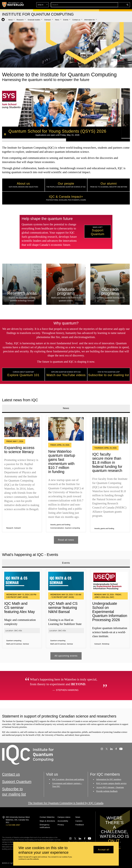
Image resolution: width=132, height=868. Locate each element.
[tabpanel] (66, 478)
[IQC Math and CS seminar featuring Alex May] (22, 581)
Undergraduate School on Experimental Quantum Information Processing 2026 (110, 612)
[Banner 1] (34, 140)
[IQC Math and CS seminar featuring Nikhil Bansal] (66, 581)
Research (10, 528)
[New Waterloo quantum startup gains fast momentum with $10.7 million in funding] (66, 429)
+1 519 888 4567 (13, 825)
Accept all (104, 849)
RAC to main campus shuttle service (111, 783)
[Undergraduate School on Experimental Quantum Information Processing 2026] (110, 581)
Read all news (66, 540)
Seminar (26, 644)
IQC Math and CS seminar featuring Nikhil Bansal (63, 608)
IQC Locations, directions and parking (68, 779)
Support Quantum (17, 782)
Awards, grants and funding (60, 525)
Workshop (106, 644)
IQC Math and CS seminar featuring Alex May (20, 608)
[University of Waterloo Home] (13, 5)
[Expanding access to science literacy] (22, 427)
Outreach (17, 528)
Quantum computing (72, 528)
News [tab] (66, 408)
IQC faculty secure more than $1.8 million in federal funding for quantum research (107, 463)
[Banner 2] (98, 140)
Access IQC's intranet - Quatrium (110, 787)
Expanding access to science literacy (19, 450)
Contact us (11, 774)
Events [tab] (66, 563)
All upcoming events (66, 656)
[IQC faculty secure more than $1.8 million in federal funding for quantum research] (110, 430)
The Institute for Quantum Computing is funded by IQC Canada (66, 803)
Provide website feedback (107, 791)
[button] (109, 5)
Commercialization (57, 528)
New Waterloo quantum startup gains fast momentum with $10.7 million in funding (62, 462)
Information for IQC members (109, 779)
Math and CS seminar (14, 644)
